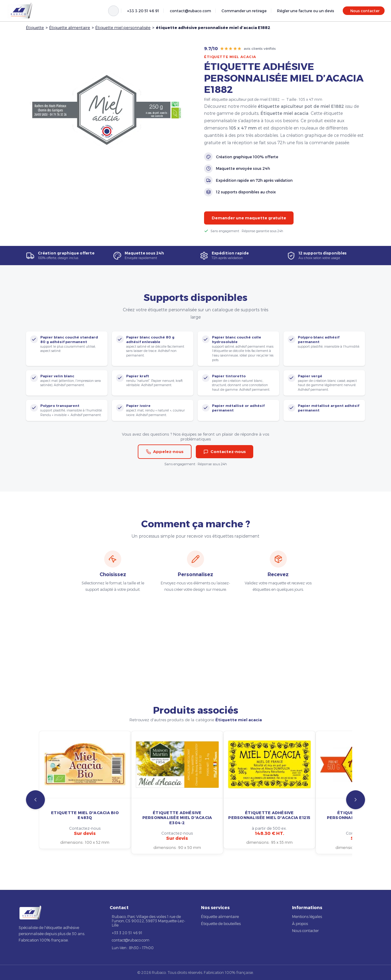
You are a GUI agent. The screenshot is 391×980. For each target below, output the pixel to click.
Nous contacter (365, 11)
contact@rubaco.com (190, 11)
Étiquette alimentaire (70, 27)
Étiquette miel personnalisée (123, 27)
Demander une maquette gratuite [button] (249, 218)
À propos (300, 923)
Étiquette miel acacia (230, 57)
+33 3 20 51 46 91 (143, 11)
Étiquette (35, 27)
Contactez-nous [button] (225, 452)
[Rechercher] (113, 11)
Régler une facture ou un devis (306, 11)
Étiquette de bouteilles (221, 923)
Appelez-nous (165, 452)
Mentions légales (307, 916)
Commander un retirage (244, 11)
